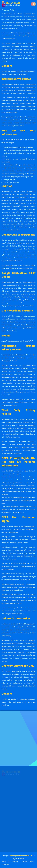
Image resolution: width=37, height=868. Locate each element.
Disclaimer (5, 865)
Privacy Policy (28, 862)
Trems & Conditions (10, 862)
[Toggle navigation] (33, 4)
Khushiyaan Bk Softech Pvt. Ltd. (22, 856)
